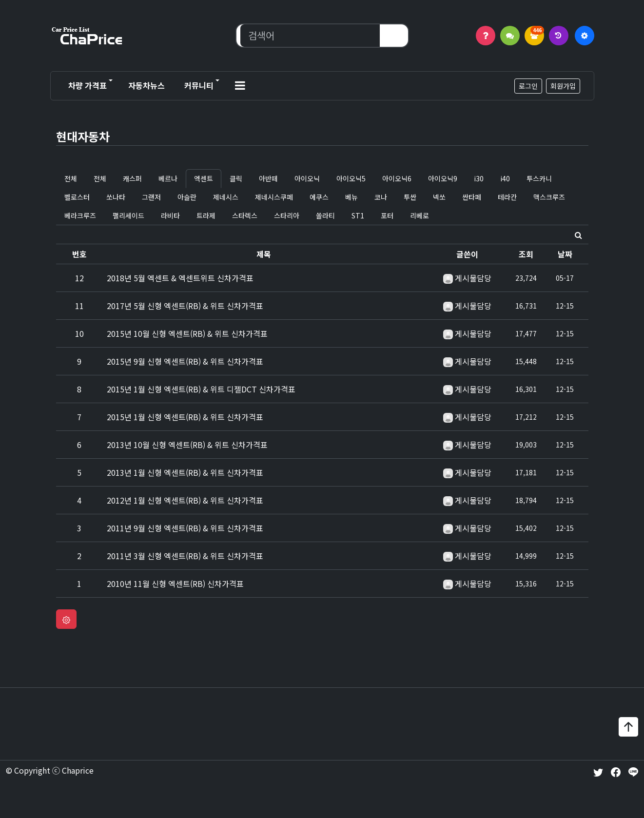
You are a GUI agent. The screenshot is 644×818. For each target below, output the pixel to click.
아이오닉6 (397, 178)
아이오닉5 (351, 178)
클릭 (236, 178)
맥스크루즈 (549, 197)
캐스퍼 (132, 178)
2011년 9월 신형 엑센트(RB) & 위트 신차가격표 (185, 528)
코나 (381, 197)
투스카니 (539, 178)
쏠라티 (325, 215)
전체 (71, 178)
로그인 (528, 86)
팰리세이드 (128, 215)
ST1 (358, 215)
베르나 (168, 178)
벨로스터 (77, 197)
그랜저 (151, 197)
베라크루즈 (80, 215)
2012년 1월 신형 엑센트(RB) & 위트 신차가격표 (185, 500)
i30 (479, 178)
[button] (240, 86)
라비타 (170, 215)
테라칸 (507, 197)
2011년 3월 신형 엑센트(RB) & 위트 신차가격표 (185, 556)
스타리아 (287, 215)
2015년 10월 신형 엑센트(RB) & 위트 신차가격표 (187, 333)
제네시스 (226, 197)
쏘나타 (116, 197)
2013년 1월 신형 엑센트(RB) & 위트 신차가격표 (185, 472)
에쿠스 (319, 197)
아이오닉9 (443, 178)
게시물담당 (473, 278)
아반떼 (268, 178)
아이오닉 (307, 178)
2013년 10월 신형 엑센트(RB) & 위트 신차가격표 (187, 445)
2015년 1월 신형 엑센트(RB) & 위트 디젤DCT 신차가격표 (201, 389)
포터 (387, 215)
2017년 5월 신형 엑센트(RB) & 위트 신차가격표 (185, 306)
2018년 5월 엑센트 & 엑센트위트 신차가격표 (180, 278)
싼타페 (472, 197)
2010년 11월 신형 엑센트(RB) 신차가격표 (175, 584)
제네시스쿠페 (274, 197)
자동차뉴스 (146, 85)
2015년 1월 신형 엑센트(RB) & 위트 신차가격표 (185, 417)
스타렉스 (245, 215)
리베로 (420, 215)
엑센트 (204, 178)
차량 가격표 (88, 85)
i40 (505, 178)
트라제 (206, 215)
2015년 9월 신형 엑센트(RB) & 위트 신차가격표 (185, 361)
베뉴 (351, 197)
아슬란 (187, 197)
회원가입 (563, 86)
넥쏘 (439, 197)
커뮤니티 (199, 85)
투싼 (410, 197)
